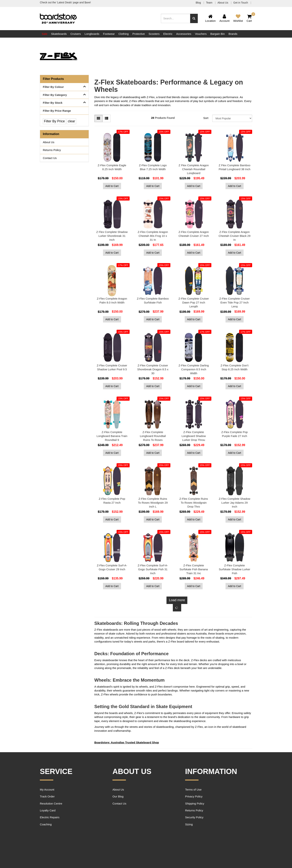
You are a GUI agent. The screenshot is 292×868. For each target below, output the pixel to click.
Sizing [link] (189, 824)
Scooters (154, 34)
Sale (45, 34)
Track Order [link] (47, 796)
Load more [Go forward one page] (177, 600)
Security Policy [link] (194, 817)
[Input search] (176, 18)
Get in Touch (241, 3)
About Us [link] (49, 142)
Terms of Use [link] (193, 790)
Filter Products (53, 79)
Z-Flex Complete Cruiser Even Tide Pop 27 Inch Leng (235, 302)
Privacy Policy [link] (194, 796)
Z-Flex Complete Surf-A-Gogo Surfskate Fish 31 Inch (153, 569)
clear (71, 121)
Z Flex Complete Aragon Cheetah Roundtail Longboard (194, 169)
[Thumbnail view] (99, 118)
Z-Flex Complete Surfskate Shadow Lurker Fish (234, 569)
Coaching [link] (46, 824)
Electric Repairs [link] (50, 817)
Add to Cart (112, 186)
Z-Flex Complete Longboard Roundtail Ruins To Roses (153, 436)
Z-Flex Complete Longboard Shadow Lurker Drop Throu (194, 436)
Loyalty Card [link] (48, 810)
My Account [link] (47, 790)
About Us (223, 3)
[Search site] (194, 18)
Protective (139, 34)
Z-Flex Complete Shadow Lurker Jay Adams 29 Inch (235, 503)
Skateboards (59, 34)
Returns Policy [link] (52, 150)
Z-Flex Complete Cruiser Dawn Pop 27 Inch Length (194, 302)
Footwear (109, 34)
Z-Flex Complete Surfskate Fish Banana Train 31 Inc (194, 569)
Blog (199, 3)
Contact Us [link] (50, 158)
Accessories (184, 34)
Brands (233, 34)
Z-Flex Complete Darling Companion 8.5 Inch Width (194, 369)
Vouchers (201, 34)
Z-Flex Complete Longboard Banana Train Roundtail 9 (112, 436)
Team (210, 3)
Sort (206, 118)
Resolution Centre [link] (51, 803)
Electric (168, 34)
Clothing (124, 34)
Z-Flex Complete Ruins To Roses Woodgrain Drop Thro (194, 503)
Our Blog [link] (118, 796)
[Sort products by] (232, 118)
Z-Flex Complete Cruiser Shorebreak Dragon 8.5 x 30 (153, 369)
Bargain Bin (218, 34)
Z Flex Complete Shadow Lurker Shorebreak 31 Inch (112, 236)
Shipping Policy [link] (195, 803)
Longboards (92, 34)
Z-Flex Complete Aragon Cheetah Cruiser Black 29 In (235, 236)
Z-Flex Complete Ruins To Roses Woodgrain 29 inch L (153, 503)
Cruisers (76, 34)
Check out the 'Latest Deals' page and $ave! (65, 2)
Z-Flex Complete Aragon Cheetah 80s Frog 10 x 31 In (153, 236)
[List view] (107, 118)
